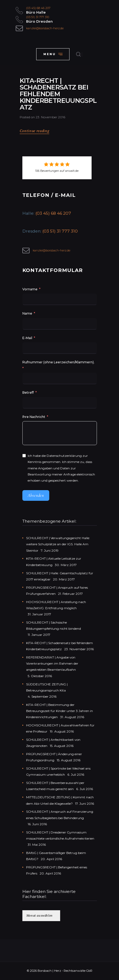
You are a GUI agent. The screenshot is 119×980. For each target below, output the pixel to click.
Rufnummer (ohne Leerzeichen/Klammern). (58, 362)
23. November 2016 (50, 117)
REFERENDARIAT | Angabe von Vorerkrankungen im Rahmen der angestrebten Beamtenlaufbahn (52, 663)
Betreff (28, 393)
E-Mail (27, 338)
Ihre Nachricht (34, 417)
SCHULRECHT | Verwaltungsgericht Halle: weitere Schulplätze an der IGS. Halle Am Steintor (58, 544)
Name (27, 313)
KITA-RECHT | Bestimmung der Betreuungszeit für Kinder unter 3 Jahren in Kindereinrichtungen (60, 711)
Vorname (30, 289)
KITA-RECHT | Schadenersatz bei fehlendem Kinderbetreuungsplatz (58, 94)
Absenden (36, 495)
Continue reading (35, 131)
